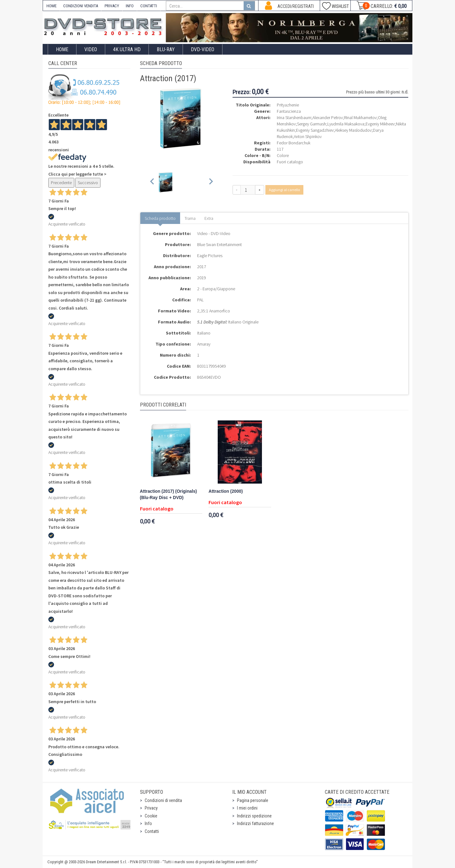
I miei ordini (247, 808)
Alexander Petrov (328, 118)
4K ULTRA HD (127, 49)
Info (148, 823)
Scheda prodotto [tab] (160, 218)
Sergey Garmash (312, 124)
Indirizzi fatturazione (255, 823)
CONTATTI (149, 6)
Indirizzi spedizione (254, 816)
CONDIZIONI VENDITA (81, 6)
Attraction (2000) (226, 491)
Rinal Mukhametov (360, 118)
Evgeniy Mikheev (380, 124)
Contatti (152, 831)
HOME (52, 6)
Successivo (88, 183)
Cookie (151, 816)
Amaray (204, 344)
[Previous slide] (152, 182)
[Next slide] (211, 182)
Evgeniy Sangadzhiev (315, 130)
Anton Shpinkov (308, 136)
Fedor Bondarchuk (294, 143)
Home (62, 49)
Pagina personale (253, 800)
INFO (130, 6)
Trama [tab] (190, 218)
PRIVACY (112, 6)
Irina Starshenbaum (294, 118)
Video (91, 49)
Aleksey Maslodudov (353, 130)
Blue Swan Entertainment (219, 244)
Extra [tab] (209, 218)
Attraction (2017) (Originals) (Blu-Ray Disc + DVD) (169, 494)
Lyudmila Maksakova (346, 124)
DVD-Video (203, 49)
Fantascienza (289, 111)
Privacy (151, 808)
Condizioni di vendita (163, 800)
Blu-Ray (166, 49)
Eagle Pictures (210, 256)
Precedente (61, 183)
